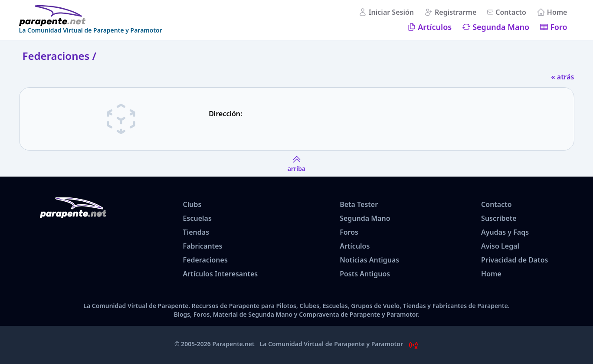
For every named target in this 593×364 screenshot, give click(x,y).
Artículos (435, 27)
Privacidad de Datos (514, 260)
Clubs (192, 204)
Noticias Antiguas (369, 260)
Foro (559, 27)
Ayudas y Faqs (505, 232)
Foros (349, 232)
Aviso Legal (500, 246)
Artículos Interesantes (221, 274)
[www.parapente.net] (91, 16)
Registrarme (455, 12)
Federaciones (205, 260)
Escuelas (197, 218)
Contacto (511, 12)
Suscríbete (499, 218)
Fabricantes (203, 246)
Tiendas (196, 232)
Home (557, 12)
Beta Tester (359, 204)
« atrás (562, 77)
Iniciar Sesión (391, 12)
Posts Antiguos (365, 274)
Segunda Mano (501, 27)
